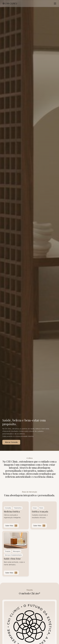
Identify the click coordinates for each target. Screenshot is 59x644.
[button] (55, 4)
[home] (10, 4)
